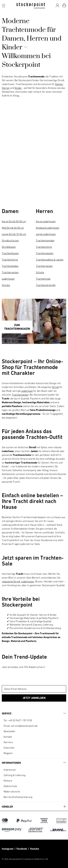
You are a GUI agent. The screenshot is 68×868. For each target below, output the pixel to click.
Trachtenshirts (10, 260)
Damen (59, 84)
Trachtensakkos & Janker (50, 260)
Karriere (8, 742)
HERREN (17, 192)
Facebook (22, 849)
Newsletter (10, 731)
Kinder (18, 88)
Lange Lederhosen (46, 234)
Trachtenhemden (45, 240)
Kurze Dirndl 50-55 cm (14, 221)
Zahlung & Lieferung (15, 775)
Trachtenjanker (20, 395)
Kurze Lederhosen (46, 221)
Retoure (8, 781)
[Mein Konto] (57, 5)
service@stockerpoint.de (24, 726)
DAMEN (17, 177)
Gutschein (9, 748)
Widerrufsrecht (12, 792)
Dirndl (55, 387)
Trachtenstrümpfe (46, 285)
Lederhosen (8, 279)
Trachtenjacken (10, 272)
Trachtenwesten (45, 253)
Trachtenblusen (10, 253)
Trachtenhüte (43, 279)
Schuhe (6, 285)
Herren (6, 88)
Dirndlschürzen (10, 240)
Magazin (8, 753)
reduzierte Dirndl (11, 581)
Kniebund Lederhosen (48, 228)
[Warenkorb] (64, 5)
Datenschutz (10, 786)
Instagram (8, 849)
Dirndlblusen (9, 247)
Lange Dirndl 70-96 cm (14, 234)
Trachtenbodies (10, 266)
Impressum (10, 770)
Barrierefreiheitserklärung (18, 797)
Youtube (34, 849)
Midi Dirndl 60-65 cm (13, 228)
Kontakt (8, 737)
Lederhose (27, 391)
